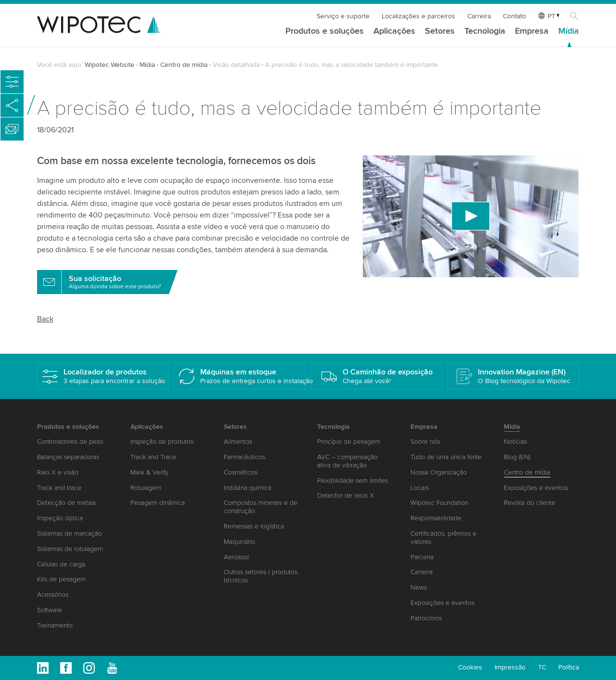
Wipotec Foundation (439, 503)
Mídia (569, 31)
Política (569, 667)
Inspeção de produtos (162, 442)
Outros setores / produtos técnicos (261, 576)
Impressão (510, 667)
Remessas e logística (254, 526)
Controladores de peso (70, 442)
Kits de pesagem (61, 579)
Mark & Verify (149, 472)
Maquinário (239, 542)
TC (542, 667)
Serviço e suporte (343, 16)
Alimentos (238, 442)
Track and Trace (153, 457)
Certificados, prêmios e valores (443, 538)
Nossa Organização (439, 472)
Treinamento (55, 625)
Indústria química (248, 488)
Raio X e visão (58, 472)
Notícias (515, 442)
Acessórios (53, 595)
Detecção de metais (66, 503)
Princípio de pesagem (349, 442)
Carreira (479, 16)
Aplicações (394, 31)
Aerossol (236, 557)
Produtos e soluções (325, 31)
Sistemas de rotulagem (70, 549)
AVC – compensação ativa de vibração (347, 461)
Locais (420, 488)
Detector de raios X (346, 495)
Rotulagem (146, 488)
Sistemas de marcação (70, 533)
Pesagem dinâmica (158, 503)
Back (45, 319)
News (419, 587)
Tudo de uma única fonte (446, 457)
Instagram (89, 668)
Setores (440, 31)
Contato (514, 16)
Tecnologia (485, 31)
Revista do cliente (530, 503)
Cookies (470, 667)
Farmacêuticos (244, 457)
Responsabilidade (436, 518)
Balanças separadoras (68, 457)
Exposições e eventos (443, 603)
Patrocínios (426, 618)
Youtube (112, 668)
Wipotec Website (109, 65)
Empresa (532, 31)
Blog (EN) (517, 457)
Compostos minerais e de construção (261, 507)
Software (50, 610)
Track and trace (59, 488)
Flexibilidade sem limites (353, 481)
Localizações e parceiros (418, 16)
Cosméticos (241, 472)
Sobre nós (425, 442)
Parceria (422, 557)
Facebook (66, 668)
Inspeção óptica (60, 518)
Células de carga (61, 564)
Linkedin (43, 668)
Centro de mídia (184, 65)
